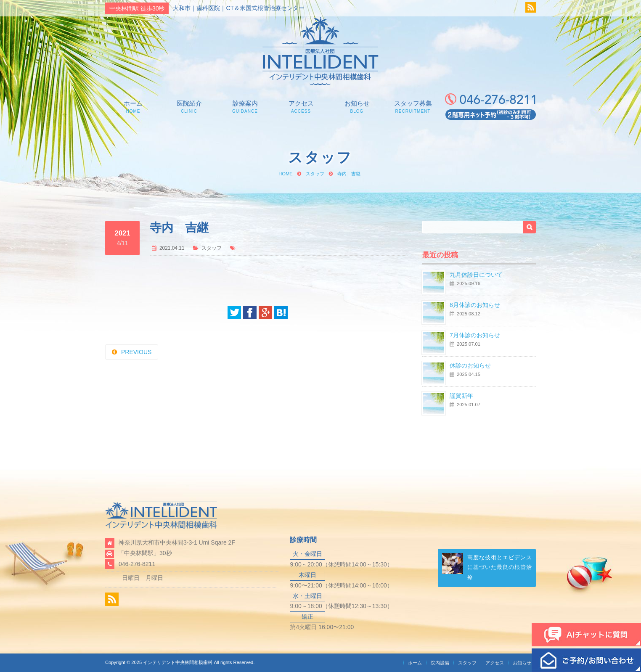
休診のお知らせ (470, 365)
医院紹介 (189, 107)
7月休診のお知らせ (475, 335)
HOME (286, 174)
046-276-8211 (137, 564)
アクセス (301, 107)
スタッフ (315, 174)
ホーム (133, 107)
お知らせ (357, 107)
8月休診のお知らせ (475, 305)
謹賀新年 (461, 396)
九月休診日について (476, 275)
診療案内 (245, 107)
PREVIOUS (136, 352)
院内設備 (440, 663)
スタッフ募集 (413, 107)
